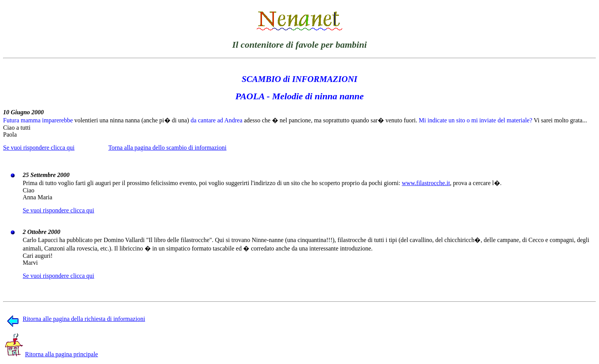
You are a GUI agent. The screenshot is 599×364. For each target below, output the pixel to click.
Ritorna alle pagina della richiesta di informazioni (76, 319)
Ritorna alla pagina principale (52, 354)
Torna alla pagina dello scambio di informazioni (167, 148)
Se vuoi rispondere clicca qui (39, 148)
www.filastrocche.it (426, 183)
